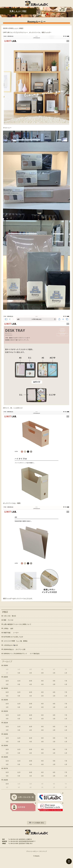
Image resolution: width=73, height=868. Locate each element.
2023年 (6, 700)
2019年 (6, 746)
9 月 (42, 681)
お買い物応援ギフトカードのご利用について (17, 624)
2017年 (6, 768)
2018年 (6, 757)
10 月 (31, 681)
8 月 (54, 681)
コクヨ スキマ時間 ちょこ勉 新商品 (15, 641)
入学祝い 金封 (8, 628)
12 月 (7, 681)
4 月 (31, 673)
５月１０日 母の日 (10, 616)
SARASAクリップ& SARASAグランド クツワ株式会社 (22, 654)
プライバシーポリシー (32, 851)
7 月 (66, 681)
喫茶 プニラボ (8, 620)
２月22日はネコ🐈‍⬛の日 (11, 645)
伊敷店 (5, 612)
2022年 (6, 711)
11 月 (19, 681)
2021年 (6, 723)
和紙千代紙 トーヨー (11, 633)
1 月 (66, 673)
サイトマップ (43, 851)
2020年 (6, 734)
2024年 (6, 688)
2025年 (6, 677)
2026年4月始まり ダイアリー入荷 (14, 649)
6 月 (7, 684)
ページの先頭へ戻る (38, 823)
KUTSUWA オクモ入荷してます (13, 637)
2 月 (54, 673)
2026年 (6, 665)
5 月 (19, 673)
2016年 (6, 780)
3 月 (42, 673)
